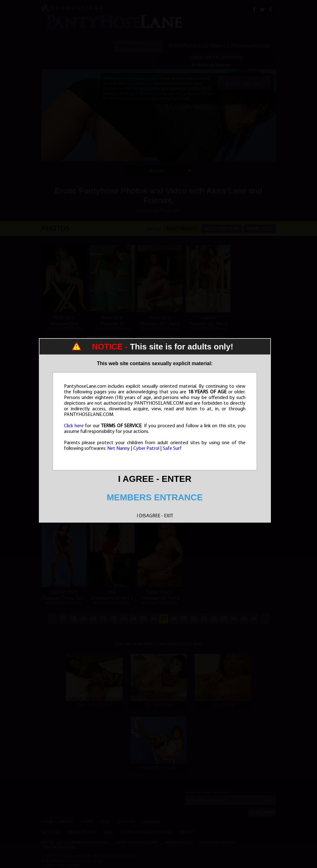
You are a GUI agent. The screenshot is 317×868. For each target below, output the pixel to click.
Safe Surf (172, 449)
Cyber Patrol (146, 449)
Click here (74, 426)
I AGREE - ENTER (155, 479)
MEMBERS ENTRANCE (155, 497)
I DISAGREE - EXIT (155, 516)
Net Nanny (119, 449)
